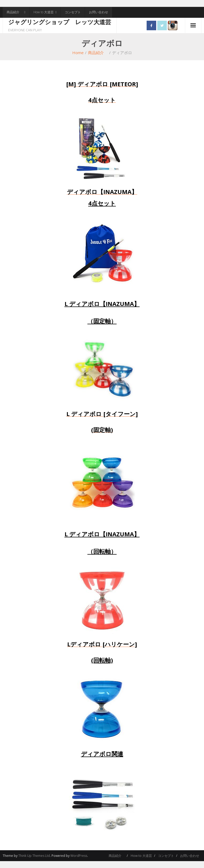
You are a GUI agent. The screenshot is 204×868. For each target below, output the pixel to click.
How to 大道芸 (44, 12)
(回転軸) (102, 660)
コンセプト (73, 12)
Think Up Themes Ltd (34, 856)
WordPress (79, 856)
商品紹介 (15, 12)
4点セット (102, 203)
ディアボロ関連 (102, 754)
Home (78, 53)
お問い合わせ (99, 12)
